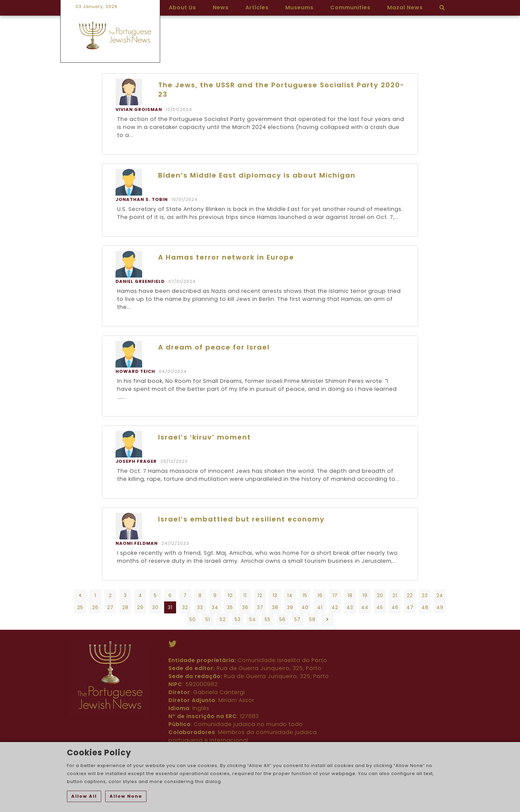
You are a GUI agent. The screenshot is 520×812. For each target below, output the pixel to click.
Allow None (126, 796)
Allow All (84, 796)
